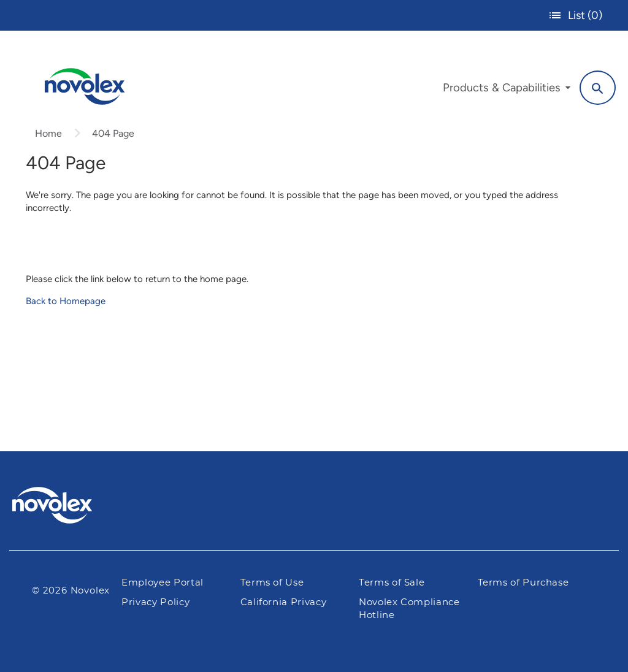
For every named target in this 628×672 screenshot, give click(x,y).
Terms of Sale (392, 583)
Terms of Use (272, 583)
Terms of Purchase (523, 583)
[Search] (598, 88)
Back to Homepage (66, 301)
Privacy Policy (155, 602)
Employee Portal (163, 583)
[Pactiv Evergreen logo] (77, 505)
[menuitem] (507, 91)
